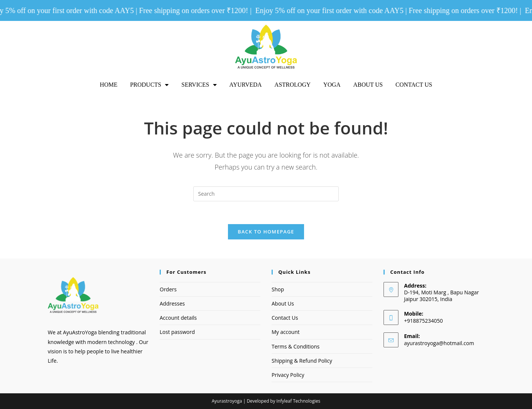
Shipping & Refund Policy (302, 361)
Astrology (293, 85)
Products (150, 85)
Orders (168, 289)
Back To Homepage (266, 232)
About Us (368, 85)
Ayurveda (246, 85)
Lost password (177, 332)
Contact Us (414, 85)
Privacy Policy (288, 375)
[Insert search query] (266, 194)
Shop (278, 289)
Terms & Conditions (296, 346)
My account (286, 332)
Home (109, 85)
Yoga (332, 85)
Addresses (172, 303)
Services (199, 85)
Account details (178, 318)
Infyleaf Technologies (298, 401)
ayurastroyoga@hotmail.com (439, 343)
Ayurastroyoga (227, 401)
